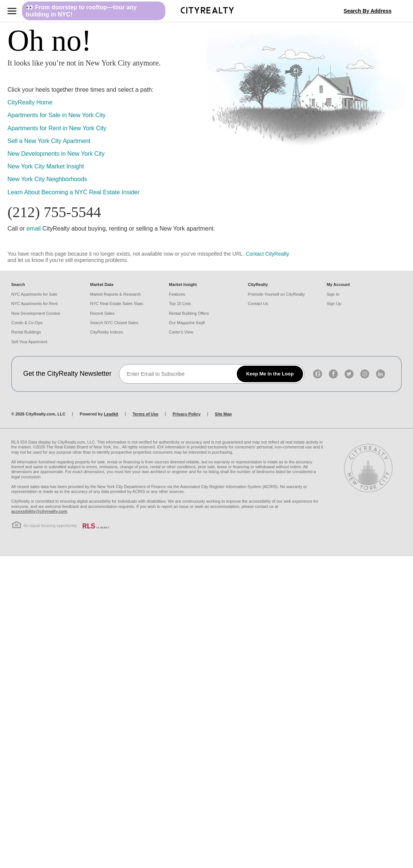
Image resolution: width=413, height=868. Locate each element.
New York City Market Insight (46, 166)
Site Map (223, 414)
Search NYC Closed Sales (114, 323)
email (34, 229)
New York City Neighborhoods (47, 179)
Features (177, 294)
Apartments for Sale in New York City (56, 115)
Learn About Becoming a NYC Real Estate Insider (74, 192)
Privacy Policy (186, 414)
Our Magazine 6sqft (187, 323)
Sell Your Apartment (29, 342)
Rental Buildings (26, 332)
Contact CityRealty (267, 254)
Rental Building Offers (189, 313)
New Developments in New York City (56, 154)
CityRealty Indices (107, 332)
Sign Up (334, 304)
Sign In (333, 294)
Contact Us (258, 304)
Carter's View (181, 332)
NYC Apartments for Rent (34, 304)
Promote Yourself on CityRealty (276, 294)
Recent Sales (102, 313)
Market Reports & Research (116, 294)
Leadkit (111, 414)
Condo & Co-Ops (27, 323)
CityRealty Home (30, 102)
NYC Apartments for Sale (34, 294)
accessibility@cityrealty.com (39, 511)
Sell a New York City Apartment (49, 141)
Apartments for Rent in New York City (57, 128)
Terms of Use (145, 414)
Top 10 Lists (180, 304)
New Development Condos (36, 313)
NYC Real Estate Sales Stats (117, 304)
